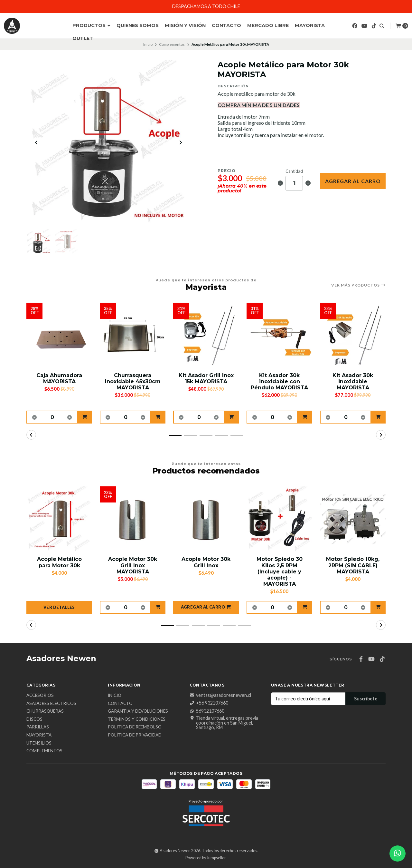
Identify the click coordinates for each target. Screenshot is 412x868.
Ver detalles (59, 607)
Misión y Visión (185, 25)
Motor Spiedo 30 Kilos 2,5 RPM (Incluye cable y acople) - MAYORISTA (280, 571)
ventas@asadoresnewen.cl (220, 695)
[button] (85, 417)
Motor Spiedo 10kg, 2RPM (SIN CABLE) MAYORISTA (353, 565)
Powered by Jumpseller (206, 858)
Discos (34, 719)
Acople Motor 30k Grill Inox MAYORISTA (133, 565)
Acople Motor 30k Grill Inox (206, 562)
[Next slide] (181, 142)
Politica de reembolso (135, 727)
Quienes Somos (138, 25)
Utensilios (39, 743)
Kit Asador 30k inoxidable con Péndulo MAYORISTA (279, 381)
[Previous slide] (36, 142)
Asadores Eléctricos (51, 704)
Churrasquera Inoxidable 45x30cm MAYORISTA (133, 381)
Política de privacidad (135, 735)
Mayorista (310, 25)
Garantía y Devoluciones (138, 711)
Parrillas (38, 727)
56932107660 (207, 711)
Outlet (83, 38)
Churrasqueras (45, 711)
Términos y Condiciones (137, 719)
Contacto (226, 25)
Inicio (148, 44)
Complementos (172, 44)
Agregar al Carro (353, 181)
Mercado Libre (268, 25)
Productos (91, 25)
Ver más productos (358, 285)
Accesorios (40, 696)
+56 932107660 (209, 703)
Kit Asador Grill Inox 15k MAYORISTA (206, 378)
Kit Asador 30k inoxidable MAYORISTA (353, 381)
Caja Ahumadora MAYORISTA (59, 378)
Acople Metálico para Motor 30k (59, 562)
